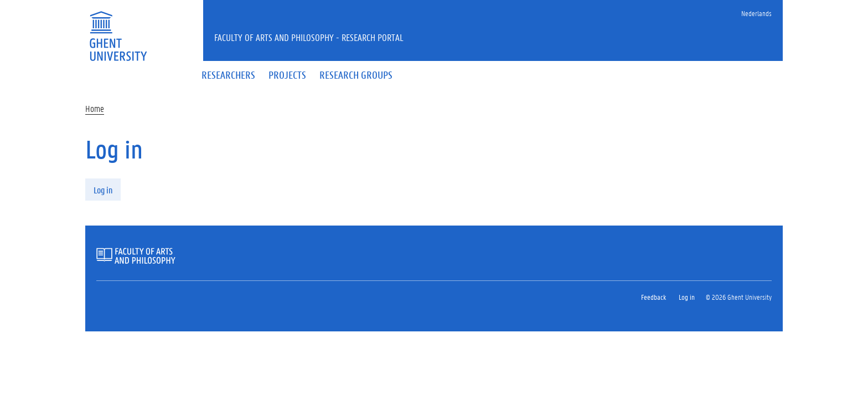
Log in (103, 190)
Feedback (653, 297)
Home (95, 108)
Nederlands (756, 13)
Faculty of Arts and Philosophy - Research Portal (309, 37)
